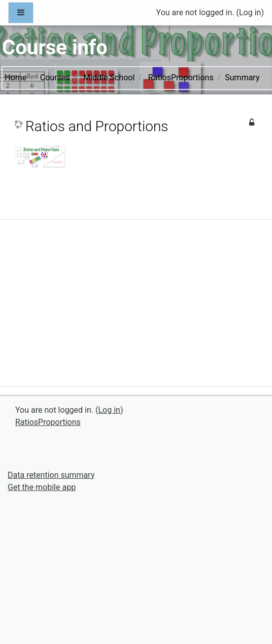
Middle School (109, 78)
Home (15, 78)
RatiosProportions (181, 78)
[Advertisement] (135, 307)
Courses (55, 78)
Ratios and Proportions (97, 126)
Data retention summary (51, 475)
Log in (250, 12)
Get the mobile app (42, 487)
